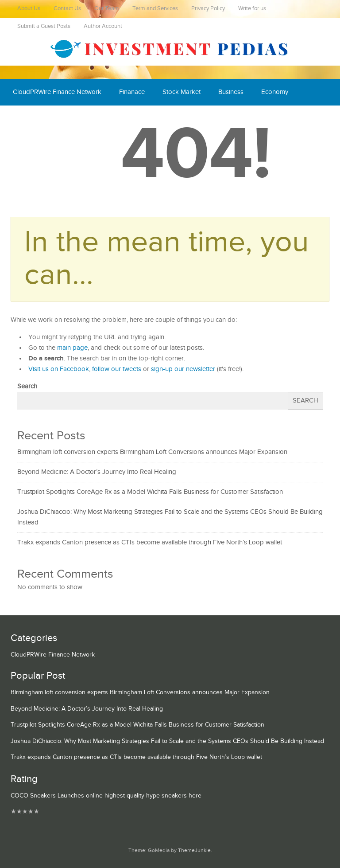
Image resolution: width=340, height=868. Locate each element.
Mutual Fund (94, 119)
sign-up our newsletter (183, 369)
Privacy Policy (208, 9)
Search (27, 386)
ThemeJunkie (194, 850)
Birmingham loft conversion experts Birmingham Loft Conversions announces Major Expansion (152, 452)
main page (72, 348)
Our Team (107, 9)
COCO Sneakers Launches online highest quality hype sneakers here (106, 796)
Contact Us (67, 9)
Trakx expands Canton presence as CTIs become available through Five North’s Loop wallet (150, 542)
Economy (275, 92)
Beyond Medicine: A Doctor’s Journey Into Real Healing (97, 472)
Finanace (132, 92)
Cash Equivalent (36, 119)
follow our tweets (117, 369)
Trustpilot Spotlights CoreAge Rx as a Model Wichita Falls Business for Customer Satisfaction (150, 492)
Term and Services (155, 9)
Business (231, 92)
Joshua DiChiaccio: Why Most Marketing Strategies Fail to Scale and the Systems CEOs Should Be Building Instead (167, 741)
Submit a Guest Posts (44, 26)
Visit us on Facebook (59, 369)
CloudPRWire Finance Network (57, 92)
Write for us (252, 9)
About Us (29, 9)
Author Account (103, 26)
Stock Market (182, 92)
